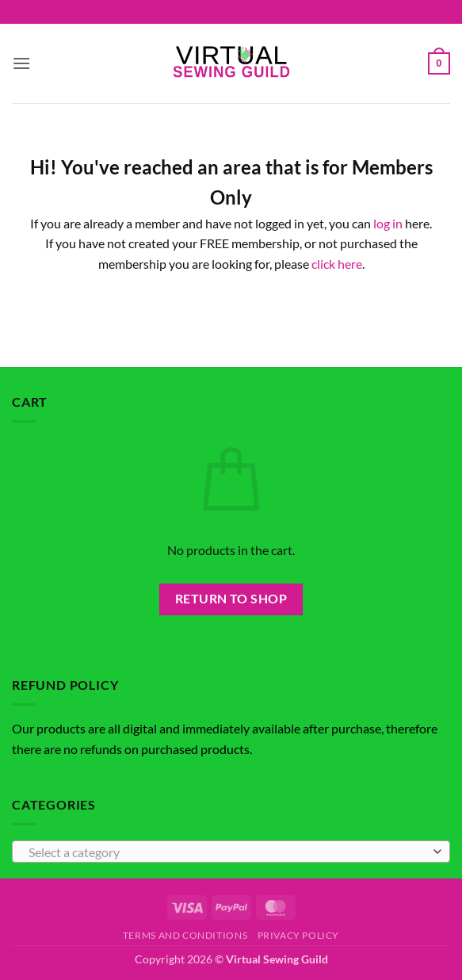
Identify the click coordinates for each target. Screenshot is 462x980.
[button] (21, 63)
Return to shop (231, 599)
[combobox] (231, 852)
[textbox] (227, 852)
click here (337, 264)
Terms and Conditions (185, 935)
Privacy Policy (299, 935)
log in (388, 223)
